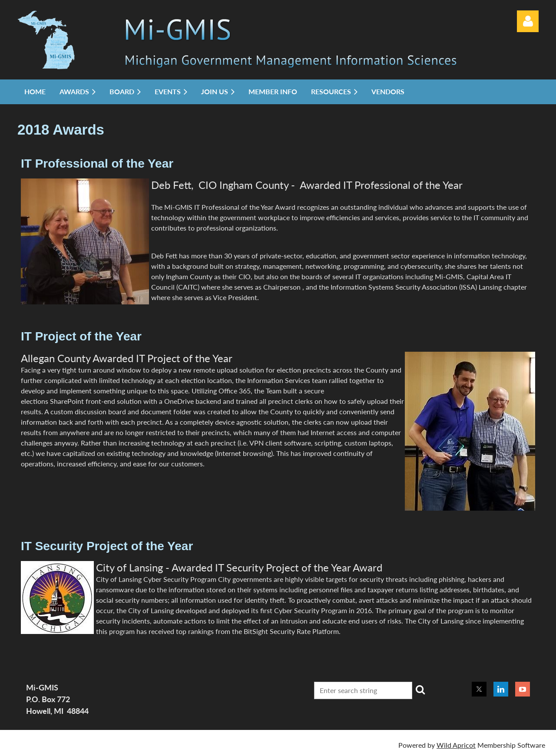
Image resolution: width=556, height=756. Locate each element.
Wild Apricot (456, 745)
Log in (528, 21)
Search (420, 690)
